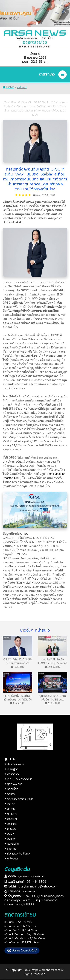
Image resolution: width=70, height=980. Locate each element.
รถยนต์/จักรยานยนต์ (19, 799)
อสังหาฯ (11, 834)
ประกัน (10, 809)
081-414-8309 (36, 882)
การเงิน (10, 829)
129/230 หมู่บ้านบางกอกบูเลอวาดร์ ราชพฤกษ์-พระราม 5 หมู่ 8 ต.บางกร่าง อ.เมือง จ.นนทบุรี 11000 (34, 900)
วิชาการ (11, 824)
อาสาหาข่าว (30, 891)
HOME (8, 87)
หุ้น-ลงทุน (12, 844)
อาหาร (10, 794)
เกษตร (10, 804)
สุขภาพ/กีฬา (13, 784)
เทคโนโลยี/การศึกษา (18, 779)
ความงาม (11, 814)
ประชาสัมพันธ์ (14, 764)
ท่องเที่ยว (11, 789)
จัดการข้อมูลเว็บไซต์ (22, 950)
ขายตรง (11, 819)
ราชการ (10, 848)
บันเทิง (10, 839)
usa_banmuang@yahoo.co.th (39, 886)
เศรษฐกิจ (11, 769)
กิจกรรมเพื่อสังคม (17, 853)
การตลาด (12, 774)
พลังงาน (22, 87)
